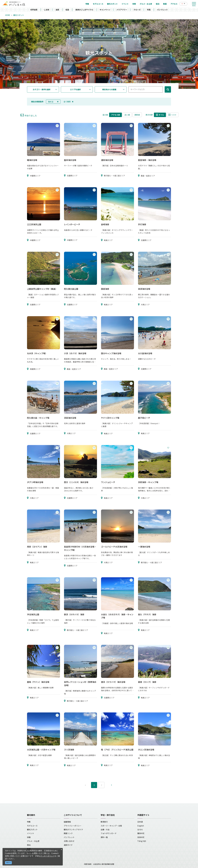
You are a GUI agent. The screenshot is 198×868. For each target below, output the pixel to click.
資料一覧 (104, 837)
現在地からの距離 (109, 89)
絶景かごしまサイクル (84, 10)
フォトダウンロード (109, 833)
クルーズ (137, 10)
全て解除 (69, 102)
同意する (8, 863)
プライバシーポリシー (73, 826)
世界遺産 (34, 10)
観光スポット (19, 15)
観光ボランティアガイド (73, 829)
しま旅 (46, 10)
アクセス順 (115, 115)
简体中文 (141, 837)
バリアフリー (122, 10)
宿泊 (29, 845)
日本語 (140, 822)
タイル (160, 115)
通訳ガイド (68, 845)
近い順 (127, 115)
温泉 (57, 10)
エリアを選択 (75, 89)
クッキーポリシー (47, 856)
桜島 (67, 10)
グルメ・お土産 (33, 841)
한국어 (140, 829)
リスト (173, 115)
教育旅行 (104, 822)
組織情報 (67, 822)
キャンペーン (105, 10)
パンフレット (162, 10)
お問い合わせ (69, 841)
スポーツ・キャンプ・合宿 (111, 826)
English (141, 826)
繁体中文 (141, 833)
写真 (149, 10)
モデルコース (32, 826)
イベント (31, 833)
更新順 (137, 115)
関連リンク (68, 833)
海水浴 (53, 102)
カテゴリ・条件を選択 (42, 89)
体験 (29, 837)
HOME (8, 15)
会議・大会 (105, 829)
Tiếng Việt (142, 841)
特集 (29, 822)
